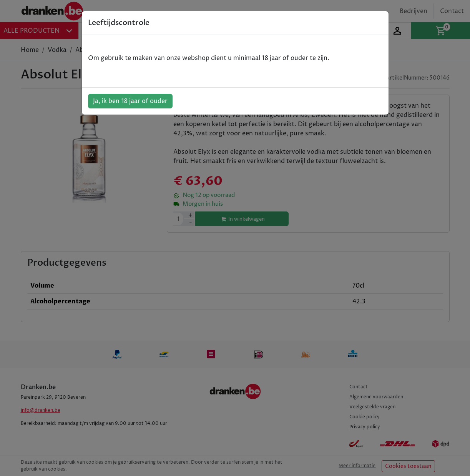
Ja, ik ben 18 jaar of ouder (130, 101)
